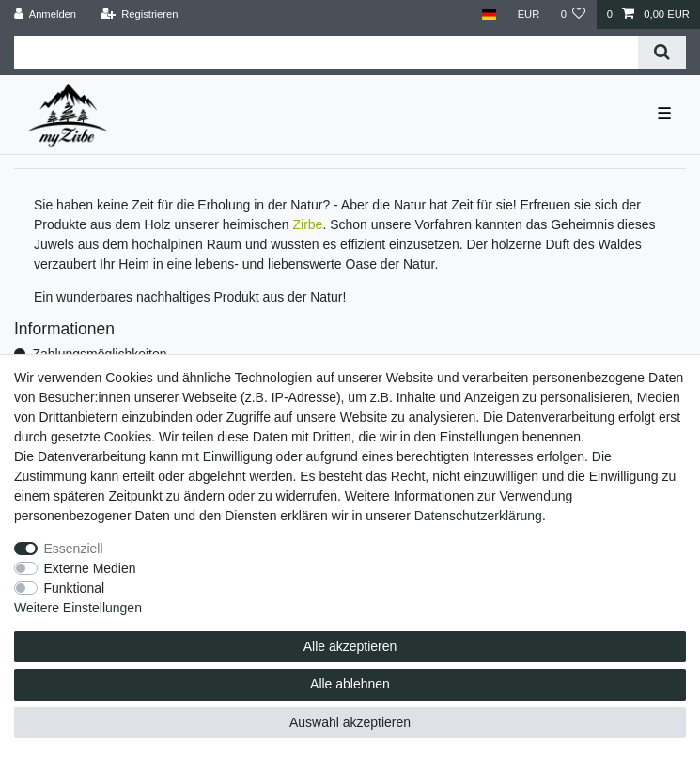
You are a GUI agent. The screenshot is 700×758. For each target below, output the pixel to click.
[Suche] (662, 52)
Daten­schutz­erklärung (478, 516)
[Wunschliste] (573, 15)
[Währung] (528, 15)
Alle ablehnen (350, 684)
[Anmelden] (46, 15)
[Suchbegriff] (326, 52)
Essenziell (74, 549)
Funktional (75, 588)
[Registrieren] (139, 15)
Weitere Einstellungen (78, 608)
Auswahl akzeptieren (350, 722)
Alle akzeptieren (350, 646)
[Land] (489, 15)
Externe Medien (90, 568)
